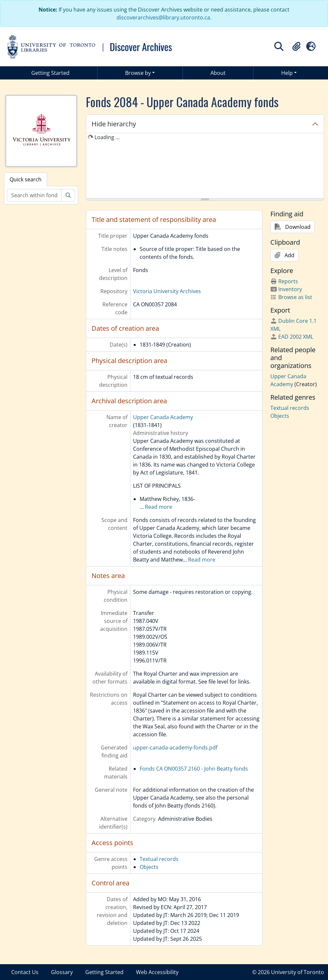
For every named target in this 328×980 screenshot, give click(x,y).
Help (287, 73)
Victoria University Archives (167, 291)
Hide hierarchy (114, 124)
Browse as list (291, 297)
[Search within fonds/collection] (34, 195)
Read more (159, 507)
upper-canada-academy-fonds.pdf (175, 748)
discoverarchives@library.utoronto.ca (163, 17)
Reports (284, 281)
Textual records (159, 859)
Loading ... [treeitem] (107, 137)
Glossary (62, 972)
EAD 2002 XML (292, 337)
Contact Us (25, 972)
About (218, 73)
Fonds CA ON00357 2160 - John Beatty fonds (194, 769)
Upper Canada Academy (163, 417)
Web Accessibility (157, 972)
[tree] (205, 166)
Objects (149, 867)
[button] (296, 46)
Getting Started (50, 73)
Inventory (286, 289)
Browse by (138, 73)
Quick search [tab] (26, 179)
